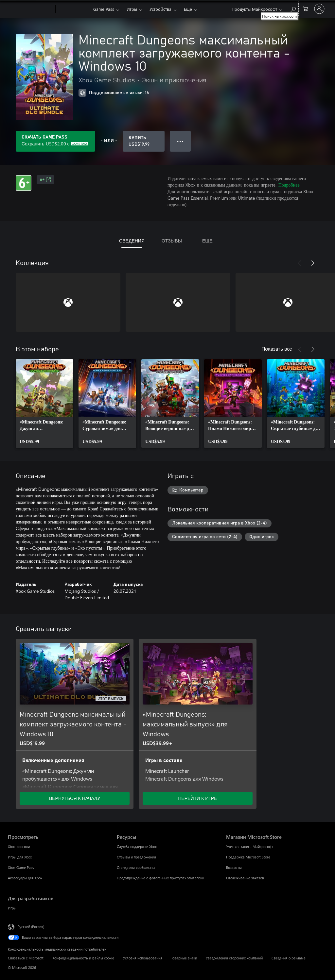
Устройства (160, 9)
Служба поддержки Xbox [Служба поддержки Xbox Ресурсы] (137, 847)
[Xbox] (73, 9)
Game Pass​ (104, 9)
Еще (188, 9)
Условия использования (143, 958)
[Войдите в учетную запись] (319, 9)
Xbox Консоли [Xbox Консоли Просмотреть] (19, 847)
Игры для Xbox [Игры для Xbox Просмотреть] (20, 857)
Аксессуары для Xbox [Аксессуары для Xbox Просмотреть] (25, 878)
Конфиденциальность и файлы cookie (83, 958)
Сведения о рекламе (289, 958)
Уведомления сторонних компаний (234, 958)
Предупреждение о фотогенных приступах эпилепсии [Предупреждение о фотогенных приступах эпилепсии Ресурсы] (160, 878)
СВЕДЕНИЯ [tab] (132, 241)
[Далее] (313, 263)
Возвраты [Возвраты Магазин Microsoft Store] (234, 867)
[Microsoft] (30, 9)
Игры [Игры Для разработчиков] (12, 908)
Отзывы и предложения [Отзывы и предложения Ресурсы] (136, 857)
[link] (44, 404)
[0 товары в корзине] (306, 8)
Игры (132, 9)
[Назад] (300, 263)
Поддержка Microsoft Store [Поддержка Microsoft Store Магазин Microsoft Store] (248, 857)
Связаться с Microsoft (26, 958)
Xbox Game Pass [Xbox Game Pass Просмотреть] (21, 867)
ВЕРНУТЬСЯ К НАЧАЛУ (75, 798)
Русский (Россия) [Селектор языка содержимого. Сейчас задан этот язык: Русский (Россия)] (31, 927)
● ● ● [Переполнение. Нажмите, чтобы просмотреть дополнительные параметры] (180, 141)
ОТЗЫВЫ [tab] (172, 241)
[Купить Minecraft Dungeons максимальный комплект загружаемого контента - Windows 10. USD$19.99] (144, 141)
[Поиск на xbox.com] (293, 8)
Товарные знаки (184, 958)
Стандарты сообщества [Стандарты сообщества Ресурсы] (136, 867)
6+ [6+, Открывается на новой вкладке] (45, 180)
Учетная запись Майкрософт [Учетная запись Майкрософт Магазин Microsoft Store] (250, 847)
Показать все (277, 349)
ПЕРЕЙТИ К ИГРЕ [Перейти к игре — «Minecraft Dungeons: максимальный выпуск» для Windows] (197, 798)
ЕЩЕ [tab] (207, 241)
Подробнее (289, 185)
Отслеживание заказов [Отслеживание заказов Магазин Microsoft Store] (245, 878)
